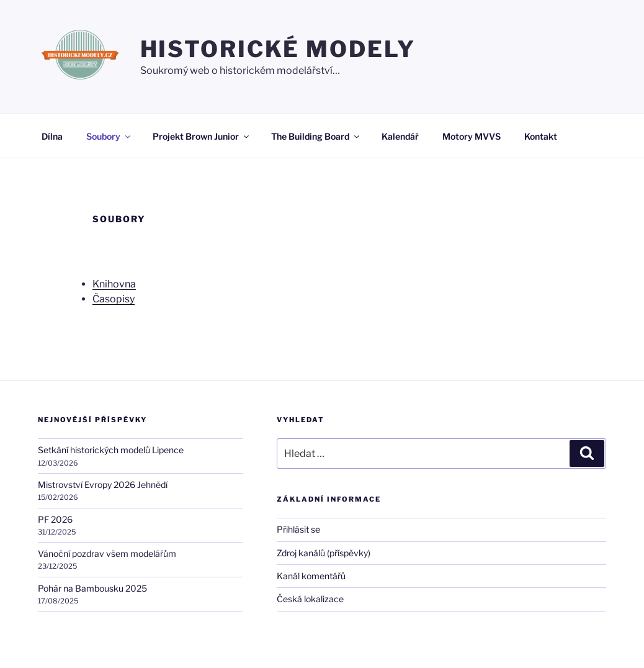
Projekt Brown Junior (202, 136)
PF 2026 (55, 519)
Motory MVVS (472, 136)
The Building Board (316, 136)
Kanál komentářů (311, 576)
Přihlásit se (298, 529)
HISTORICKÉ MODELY (278, 49)
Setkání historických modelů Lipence (111, 450)
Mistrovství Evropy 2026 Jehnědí (103, 485)
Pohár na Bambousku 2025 (92, 588)
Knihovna (114, 284)
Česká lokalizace (310, 599)
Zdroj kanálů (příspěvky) (324, 553)
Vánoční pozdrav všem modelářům (107, 553)
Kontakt (541, 136)
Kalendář (400, 136)
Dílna (52, 136)
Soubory (109, 136)
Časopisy (114, 299)
